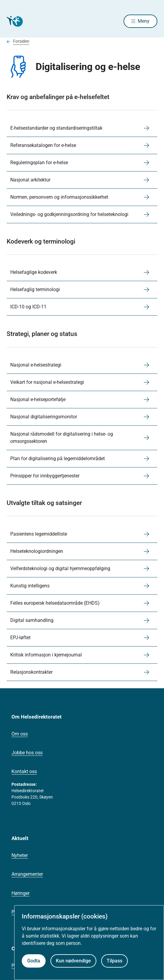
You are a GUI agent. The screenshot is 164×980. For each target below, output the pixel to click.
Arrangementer (27, 874)
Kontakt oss (24, 771)
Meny (144, 21)
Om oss (20, 734)
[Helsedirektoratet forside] (14, 21)
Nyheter (20, 855)
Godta (34, 961)
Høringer (21, 893)
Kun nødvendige (73, 961)
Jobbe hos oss (27, 753)
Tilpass (114, 961)
